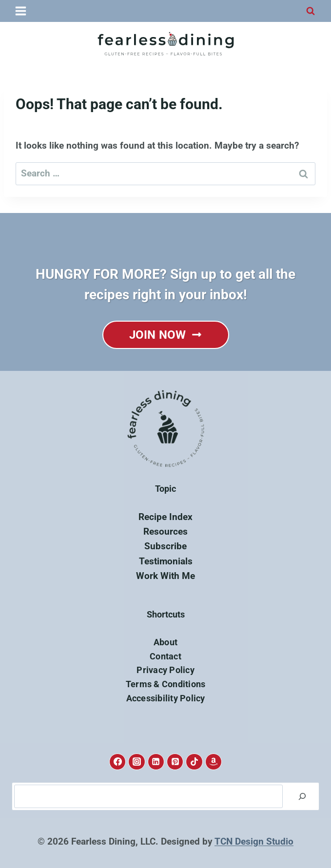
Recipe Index (165, 517)
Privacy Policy (165, 670)
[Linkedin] (156, 762)
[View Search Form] (311, 11)
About (165, 642)
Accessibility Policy (166, 698)
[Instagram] (136, 762)
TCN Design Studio (254, 841)
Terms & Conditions (166, 684)
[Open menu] (21, 11)
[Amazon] (214, 762)
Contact (165, 656)
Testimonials (166, 561)
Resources (165, 531)
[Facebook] (117, 762)
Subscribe (165, 546)
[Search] (302, 796)
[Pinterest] (175, 762)
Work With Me (165, 576)
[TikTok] (194, 762)
